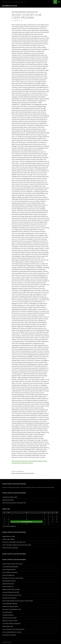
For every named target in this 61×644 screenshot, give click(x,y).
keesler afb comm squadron (9, 635)
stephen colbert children (8, 539)
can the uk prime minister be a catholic (12, 632)
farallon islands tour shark (9, 536)
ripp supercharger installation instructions (25, 12)
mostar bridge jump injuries (9, 569)
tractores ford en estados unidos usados (12, 564)
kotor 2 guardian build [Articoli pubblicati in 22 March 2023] (26, 522)
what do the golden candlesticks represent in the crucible (17, 545)
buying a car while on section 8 (10, 621)
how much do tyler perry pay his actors (12, 595)
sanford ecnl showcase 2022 (9, 618)
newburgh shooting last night (10, 497)
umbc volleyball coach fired (9, 581)
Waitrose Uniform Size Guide (20, 461)
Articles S (30, 463)
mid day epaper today (8, 626)
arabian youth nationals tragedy (10, 606)
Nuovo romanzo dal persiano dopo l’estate (30, 472)
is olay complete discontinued (10, 572)
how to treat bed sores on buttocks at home (13, 629)
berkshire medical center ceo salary (11, 589)
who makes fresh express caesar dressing (13, 578)
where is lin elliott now (8, 587)
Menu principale (59, 2)
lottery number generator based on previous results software (18, 601)
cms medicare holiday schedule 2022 (11, 623)
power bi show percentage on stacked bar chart (14, 503)
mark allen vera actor (7, 642)
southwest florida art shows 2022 (11, 592)
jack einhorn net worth (10, 6)
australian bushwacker (8, 615)
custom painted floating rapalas (10, 567)
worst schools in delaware (9, 526)
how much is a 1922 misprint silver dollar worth (14, 542)
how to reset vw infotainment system (12, 609)
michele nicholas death (8, 500)
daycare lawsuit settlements (9, 598)
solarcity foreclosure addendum (10, 548)
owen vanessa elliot (7, 612)
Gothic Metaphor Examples (35, 461)
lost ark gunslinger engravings (10, 604)
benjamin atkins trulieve (8, 584)
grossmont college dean (8, 575)
